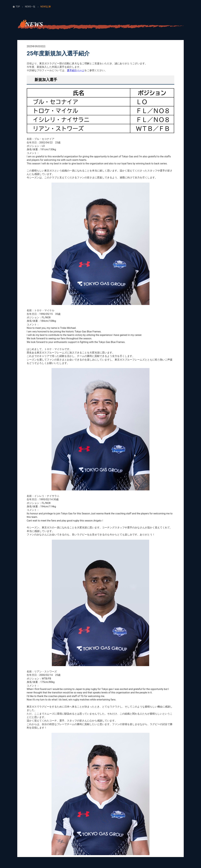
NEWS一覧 (30, 7)
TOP (18, 7)
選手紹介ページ (76, 70)
